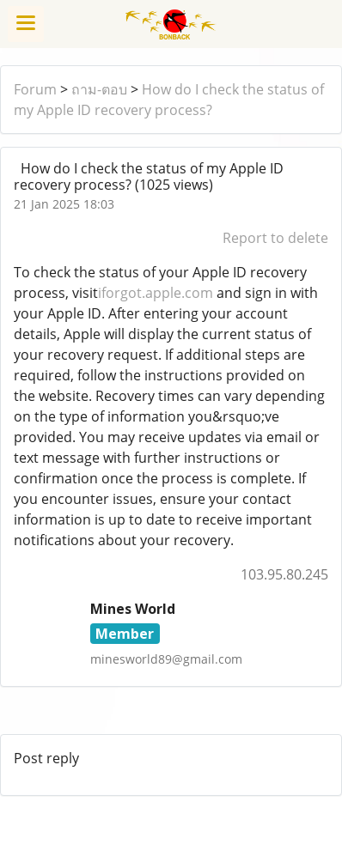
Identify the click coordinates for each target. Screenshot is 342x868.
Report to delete (275, 238)
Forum (35, 89)
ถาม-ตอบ (99, 89)
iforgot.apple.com (156, 293)
